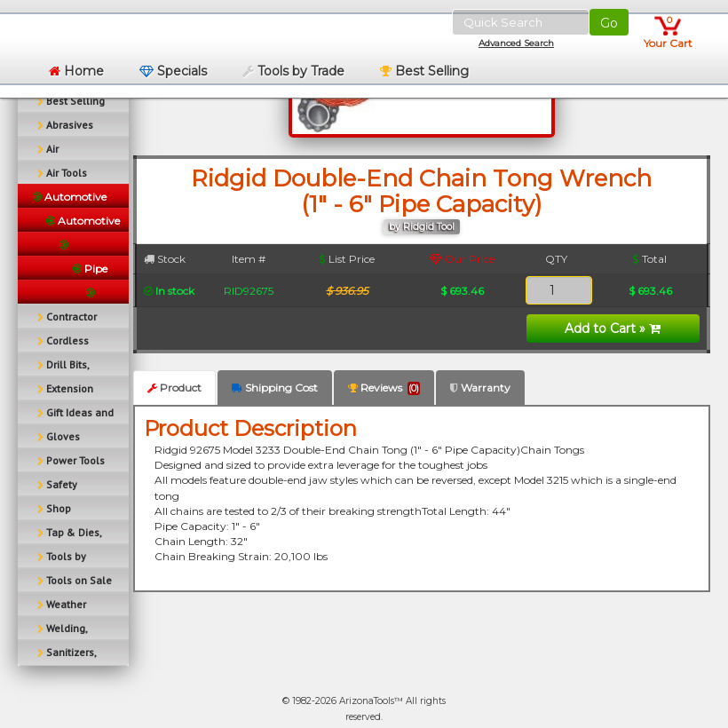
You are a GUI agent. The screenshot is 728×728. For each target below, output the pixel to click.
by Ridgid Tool (422, 227)
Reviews (384, 388)
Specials (173, 71)
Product (174, 388)
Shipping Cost (275, 388)
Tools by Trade (293, 71)
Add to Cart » (613, 328)
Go (609, 23)
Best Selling (424, 71)
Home (76, 71)
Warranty (480, 388)
